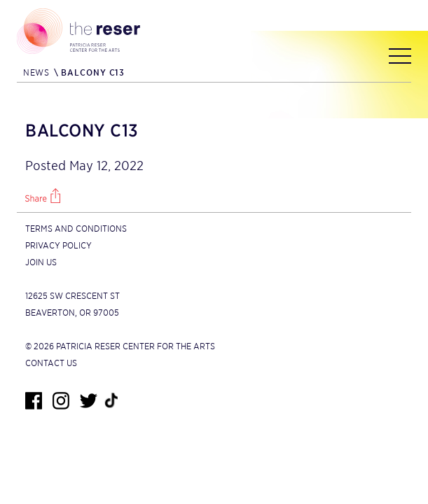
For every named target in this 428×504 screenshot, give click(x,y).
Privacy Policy (58, 245)
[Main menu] (400, 59)
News (36, 72)
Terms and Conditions (76, 229)
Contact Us (51, 363)
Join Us (41, 262)
